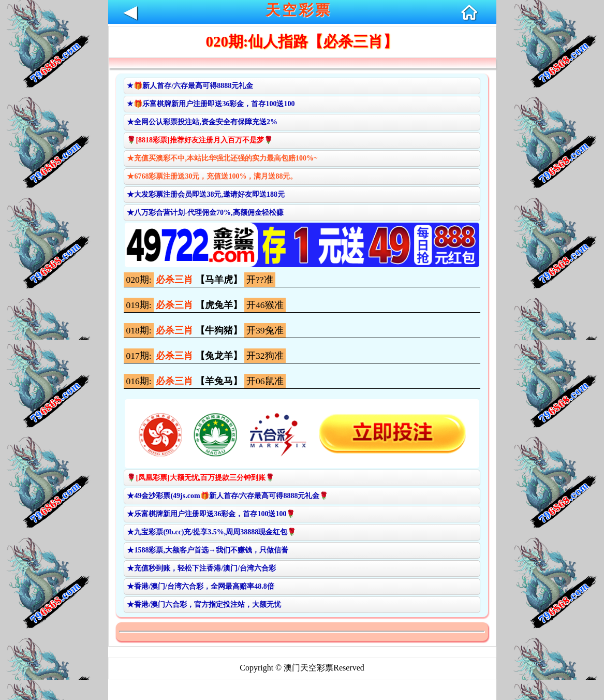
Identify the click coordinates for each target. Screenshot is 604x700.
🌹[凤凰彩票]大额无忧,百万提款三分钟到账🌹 (201, 478)
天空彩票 (299, 10)
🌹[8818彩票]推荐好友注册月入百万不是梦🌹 (200, 140)
